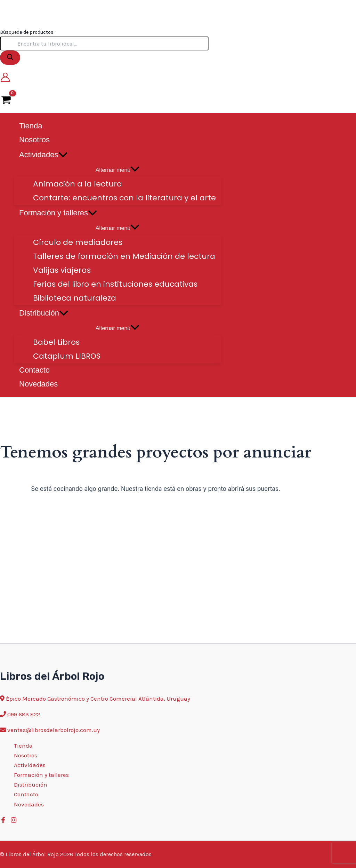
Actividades (30, 765)
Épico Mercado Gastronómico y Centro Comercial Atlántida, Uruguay (98, 699)
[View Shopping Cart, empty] (6, 99)
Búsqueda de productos (27, 32)
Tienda (23, 746)
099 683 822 (24, 714)
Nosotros (26, 755)
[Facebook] (3, 821)
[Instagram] (14, 821)
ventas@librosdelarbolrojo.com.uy (54, 730)
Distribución (31, 785)
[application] (63, 155)
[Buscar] (10, 58)
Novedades (29, 804)
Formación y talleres (41, 775)
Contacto (26, 794)
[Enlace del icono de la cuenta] (5, 79)
